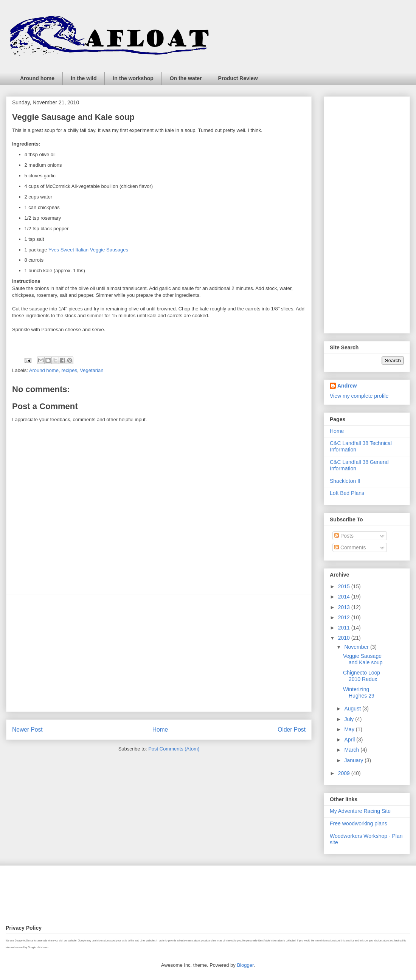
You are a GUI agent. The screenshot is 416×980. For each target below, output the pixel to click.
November (357, 647)
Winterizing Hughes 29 (359, 692)
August (353, 709)
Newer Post (27, 730)
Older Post (292, 730)
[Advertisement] (159, 653)
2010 (345, 638)
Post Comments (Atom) (174, 749)
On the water (186, 78)
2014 (345, 597)
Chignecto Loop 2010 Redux (362, 676)
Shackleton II (345, 481)
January (354, 760)
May (350, 729)
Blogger (245, 965)
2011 (345, 628)
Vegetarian (92, 370)
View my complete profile (359, 396)
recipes (69, 370)
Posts (344, 536)
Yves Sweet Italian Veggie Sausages (88, 250)
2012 (345, 617)
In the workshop (133, 78)
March (352, 750)
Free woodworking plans (359, 823)
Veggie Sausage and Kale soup (363, 659)
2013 (345, 607)
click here (42, 947)
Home (160, 730)
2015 (345, 586)
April (350, 740)
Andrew (347, 386)
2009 (345, 773)
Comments (350, 547)
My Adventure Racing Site (360, 811)
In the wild (84, 78)
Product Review (238, 78)
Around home (37, 78)
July (350, 719)
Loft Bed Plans (347, 493)
